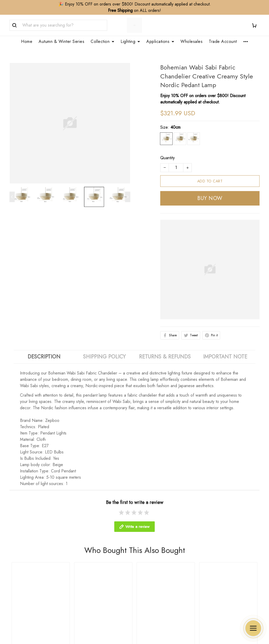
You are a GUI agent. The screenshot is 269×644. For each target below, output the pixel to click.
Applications (160, 42)
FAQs (79, 559)
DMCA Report (172, 620)
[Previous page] (12, 191)
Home (27, 42)
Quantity (167, 151)
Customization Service (158, 550)
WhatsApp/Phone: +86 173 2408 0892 (34, 582)
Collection (102, 42)
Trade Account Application (162, 541)
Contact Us (84, 541)
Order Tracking (87, 550)
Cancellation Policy (220, 550)
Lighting (130, 42)
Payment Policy (217, 568)
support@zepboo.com (29, 592)
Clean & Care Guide (92, 568)
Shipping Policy (217, 532)
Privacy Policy (216, 559)
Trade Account (223, 42)
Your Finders (150, 568)
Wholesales (192, 42)
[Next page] (128, 191)
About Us (82, 532)
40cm (175, 121)
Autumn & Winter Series (61, 42)
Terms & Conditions (221, 576)
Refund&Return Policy (223, 541)
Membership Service (157, 559)
